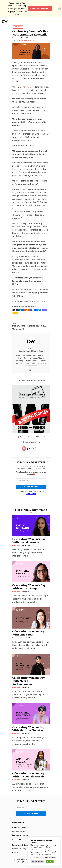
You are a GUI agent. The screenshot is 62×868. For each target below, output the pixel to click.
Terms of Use (27, 862)
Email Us (15, 853)
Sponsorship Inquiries (20, 835)
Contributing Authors (20, 828)
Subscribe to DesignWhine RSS (24, 849)
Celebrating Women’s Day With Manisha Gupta (29, 587)
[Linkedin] (21, 310)
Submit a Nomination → (40, 9)
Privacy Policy (18, 862)
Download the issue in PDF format (32, 437)
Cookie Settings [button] (38, 861)
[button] (60, 9)
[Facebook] (33, 310)
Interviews (18, 27)
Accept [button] (50, 861)
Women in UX (19, 329)
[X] (15, 310)
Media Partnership (19, 832)
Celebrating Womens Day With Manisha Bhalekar (28, 729)
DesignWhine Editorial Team (26, 40)
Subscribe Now (31, 487)
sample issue (31, 494)
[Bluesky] (39, 310)
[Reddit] (27, 310)
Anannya (25, 87)
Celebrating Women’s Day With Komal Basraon (29, 540)
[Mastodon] (45, 310)
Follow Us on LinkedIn (20, 845)
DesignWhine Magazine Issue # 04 (29, 326)
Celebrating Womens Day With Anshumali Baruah (28, 775)
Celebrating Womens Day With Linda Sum (28, 633)
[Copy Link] (15, 313)
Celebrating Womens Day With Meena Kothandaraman (28, 681)
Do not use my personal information (44, 857)
